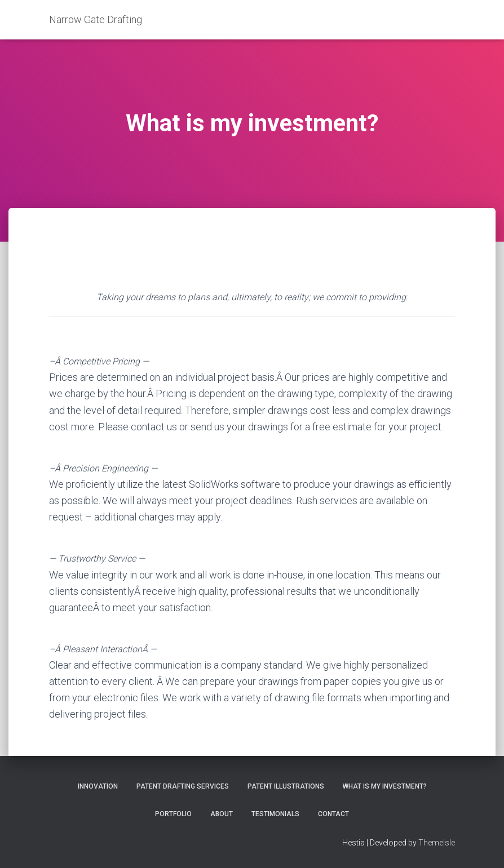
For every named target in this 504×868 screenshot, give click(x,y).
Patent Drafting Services (183, 786)
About (222, 814)
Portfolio (173, 814)
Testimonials (275, 814)
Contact (333, 814)
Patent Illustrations (286, 786)
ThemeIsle (437, 843)
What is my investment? (385, 786)
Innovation (98, 786)
